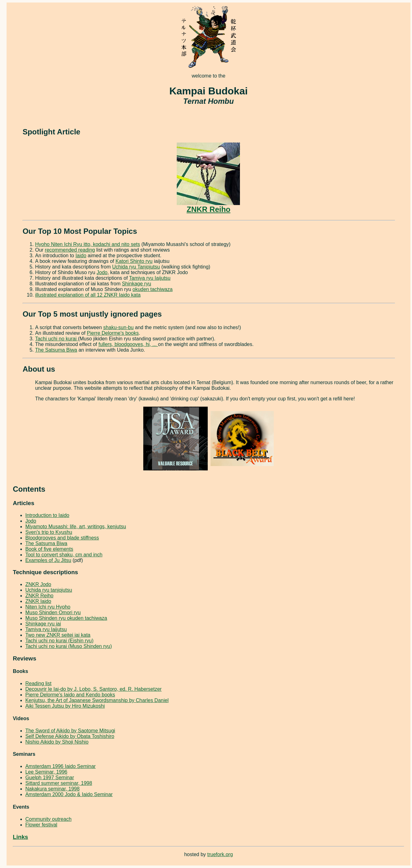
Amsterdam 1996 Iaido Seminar (61, 766)
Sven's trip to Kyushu (49, 532)
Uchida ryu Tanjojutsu (136, 267)
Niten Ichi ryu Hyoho (48, 607)
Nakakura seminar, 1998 (52, 789)
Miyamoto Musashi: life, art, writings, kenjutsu (76, 527)
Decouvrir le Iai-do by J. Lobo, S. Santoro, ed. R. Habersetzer (94, 689)
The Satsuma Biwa (56, 350)
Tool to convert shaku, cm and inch (64, 555)
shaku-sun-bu (118, 327)
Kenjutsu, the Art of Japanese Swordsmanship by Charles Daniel (97, 700)
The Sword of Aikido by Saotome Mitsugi (70, 731)
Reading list (38, 683)
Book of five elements (49, 549)
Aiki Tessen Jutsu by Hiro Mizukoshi (65, 706)
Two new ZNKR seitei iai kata (58, 635)
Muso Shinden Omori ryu (53, 612)
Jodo (102, 272)
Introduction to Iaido (47, 515)
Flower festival (41, 825)
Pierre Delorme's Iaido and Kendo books (70, 695)
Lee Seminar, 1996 (46, 772)
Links (20, 837)
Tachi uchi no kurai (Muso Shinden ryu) (69, 646)
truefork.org (220, 854)
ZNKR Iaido (38, 601)
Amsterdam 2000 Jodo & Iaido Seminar (69, 794)
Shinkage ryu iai (43, 624)
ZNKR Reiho (208, 206)
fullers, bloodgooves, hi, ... (128, 344)
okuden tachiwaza (153, 289)
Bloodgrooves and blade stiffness (62, 538)
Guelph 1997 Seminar (50, 778)
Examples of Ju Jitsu (48, 560)
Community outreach (48, 819)
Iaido (81, 256)
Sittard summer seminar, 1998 (59, 783)
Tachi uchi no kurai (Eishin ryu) (59, 641)
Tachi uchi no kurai (56, 339)
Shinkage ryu (137, 284)
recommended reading (70, 250)
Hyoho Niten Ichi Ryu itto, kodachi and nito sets (87, 244)
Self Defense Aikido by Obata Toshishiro (70, 736)
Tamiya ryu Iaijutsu (150, 278)
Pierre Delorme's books (113, 333)
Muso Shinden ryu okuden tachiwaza (66, 618)
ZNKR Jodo (38, 584)
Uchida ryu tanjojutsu (49, 590)
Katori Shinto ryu (134, 261)
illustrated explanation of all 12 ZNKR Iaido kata (88, 295)
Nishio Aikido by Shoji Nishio (57, 742)
